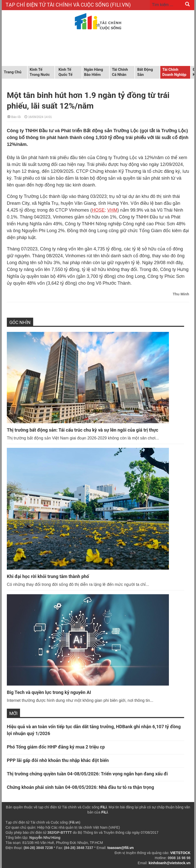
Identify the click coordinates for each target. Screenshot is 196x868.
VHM (112, 210)
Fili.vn (75, 822)
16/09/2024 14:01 (38, 117)
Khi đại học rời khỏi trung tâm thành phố (48, 576)
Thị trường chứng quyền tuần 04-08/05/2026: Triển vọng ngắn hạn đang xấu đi (87, 774)
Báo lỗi (14, 117)
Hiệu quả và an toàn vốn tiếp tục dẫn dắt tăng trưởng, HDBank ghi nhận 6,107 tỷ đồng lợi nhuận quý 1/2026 (94, 730)
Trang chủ (13, 72)
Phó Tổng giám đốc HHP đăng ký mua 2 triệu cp (56, 747)
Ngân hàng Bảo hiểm (94, 72)
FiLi (103, 807)
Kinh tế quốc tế (65, 72)
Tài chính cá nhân (120, 72)
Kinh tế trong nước (40, 72)
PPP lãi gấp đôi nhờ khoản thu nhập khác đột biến (58, 760)
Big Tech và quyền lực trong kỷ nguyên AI (49, 692)
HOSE (98, 210)
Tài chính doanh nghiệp (174, 72)
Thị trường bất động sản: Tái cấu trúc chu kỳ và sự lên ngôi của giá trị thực (83, 430)
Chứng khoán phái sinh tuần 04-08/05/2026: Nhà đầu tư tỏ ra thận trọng (80, 787)
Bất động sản (145, 72)
